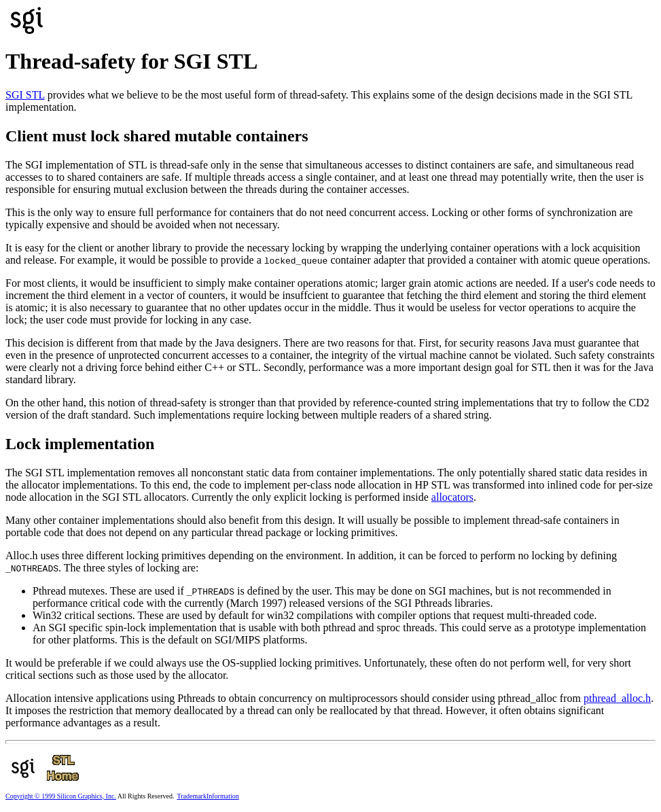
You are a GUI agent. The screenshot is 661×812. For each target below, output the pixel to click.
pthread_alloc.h (617, 698)
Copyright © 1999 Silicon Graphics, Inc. (61, 796)
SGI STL (25, 95)
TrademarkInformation (208, 796)
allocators (452, 497)
